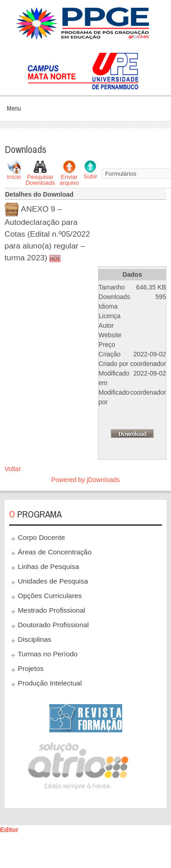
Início (14, 177)
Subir (90, 176)
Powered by (69, 480)
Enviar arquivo (69, 180)
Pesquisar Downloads (40, 180)
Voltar (13, 469)
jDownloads (103, 480)
